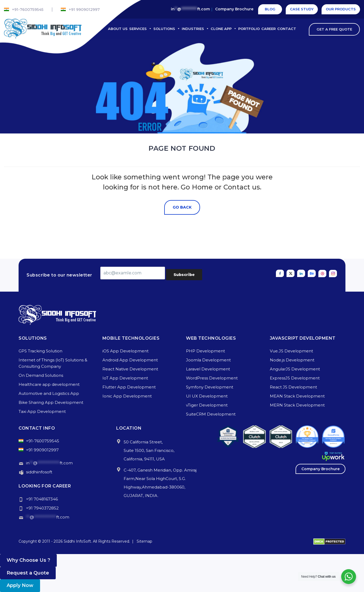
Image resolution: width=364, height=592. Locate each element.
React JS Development (293, 387)
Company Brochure (234, 9)
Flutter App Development (129, 387)
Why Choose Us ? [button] (28, 560)
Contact (287, 29)
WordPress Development (212, 378)
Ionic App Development (127, 396)
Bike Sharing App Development (51, 402)
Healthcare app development (49, 384)
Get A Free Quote (336, 29)
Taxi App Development (42, 411)
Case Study (302, 9)
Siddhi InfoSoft (77, 541)
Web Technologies (211, 338)
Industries (195, 29)
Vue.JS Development (291, 351)
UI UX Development (207, 396)
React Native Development (130, 369)
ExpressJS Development (295, 378)
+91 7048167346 (42, 499)
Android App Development (130, 360)
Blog (270, 9)
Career (268, 29)
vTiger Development (207, 405)
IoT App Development (125, 378)
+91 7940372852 (42, 508)
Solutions (167, 29)
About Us (118, 29)
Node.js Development (292, 360)
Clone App (224, 29)
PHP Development (205, 351)
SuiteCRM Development (211, 414)
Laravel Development (208, 369)
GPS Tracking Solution (40, 351)
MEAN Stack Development (297, 396)
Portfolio (249, 29)
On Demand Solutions (41, 375)
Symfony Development (210, 387)
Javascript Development (303, 338)
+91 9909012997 (84, 10)
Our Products (341, 9)
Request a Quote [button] (28, 573)
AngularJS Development (295, 369)
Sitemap (144, 541)
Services (140, 29)
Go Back (182, 207)
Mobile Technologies (131, 338)
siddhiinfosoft (39, 472)
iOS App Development (125, 351)
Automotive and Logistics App (49, 393)
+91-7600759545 (28, 10)
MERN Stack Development (297, 405)
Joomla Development (208, 360)
